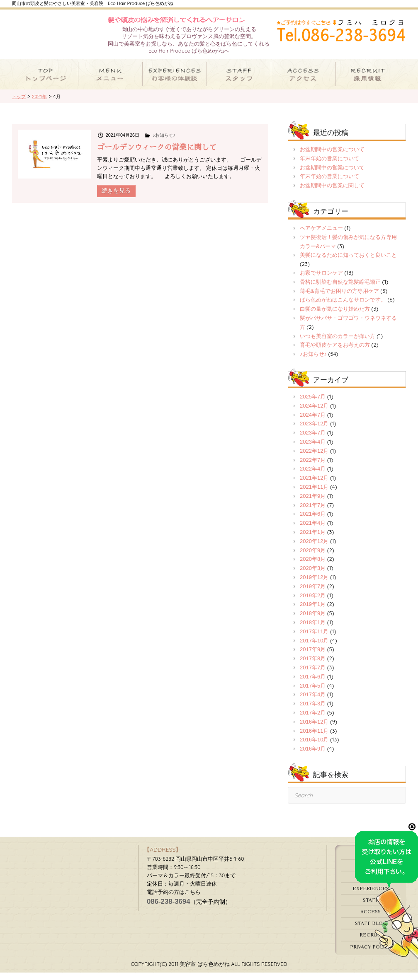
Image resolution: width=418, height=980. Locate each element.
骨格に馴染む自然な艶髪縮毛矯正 (340, 289)
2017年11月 (314, 639)
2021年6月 (313, 521)
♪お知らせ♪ (164, 142)
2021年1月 (313, 539)
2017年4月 (313, 702)
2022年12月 (314, 458)
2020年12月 (314, 549)
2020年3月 (313, 576)
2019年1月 (313, 612)
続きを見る (116, 198)
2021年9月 (313, 503)
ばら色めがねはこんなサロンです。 (343, 307)
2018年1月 (313, 630)
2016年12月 (314, 729)
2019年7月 (313, 594)
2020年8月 (313, 566)
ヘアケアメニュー (321, 235)
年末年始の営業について (329, 166)
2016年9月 (313, 756)
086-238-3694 (169, 909)
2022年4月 (313, 476)
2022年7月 (313, 467)
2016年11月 (314, 738)
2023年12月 (314, 431)
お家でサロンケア (321, 280)
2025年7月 (313, 404)
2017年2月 (313, 720)
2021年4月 (313, 530)
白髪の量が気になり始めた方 (335, 316)
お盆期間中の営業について (332, 157)
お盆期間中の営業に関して (332, 193)
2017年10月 (314, 648)
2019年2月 (313, 602)
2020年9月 (313, 557)
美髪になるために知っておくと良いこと (348, 262)
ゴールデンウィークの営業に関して (157, 155)
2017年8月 (313, 666)
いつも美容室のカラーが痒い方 (338, 343)
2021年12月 (314, 485)
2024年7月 (313, 422)
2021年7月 (313, 512)
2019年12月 (314, 585)
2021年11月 (314, 494)
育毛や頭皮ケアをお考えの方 (335, 352)
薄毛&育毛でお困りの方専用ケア (339, 298)
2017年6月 (313, 684)
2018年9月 (313, 621)
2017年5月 (313, 693)
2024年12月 (314, 413)
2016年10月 (314, 747)
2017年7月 (313, 675)
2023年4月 (313, 449)
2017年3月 (313, 711)
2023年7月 (313, 440)
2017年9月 (313, 657)
